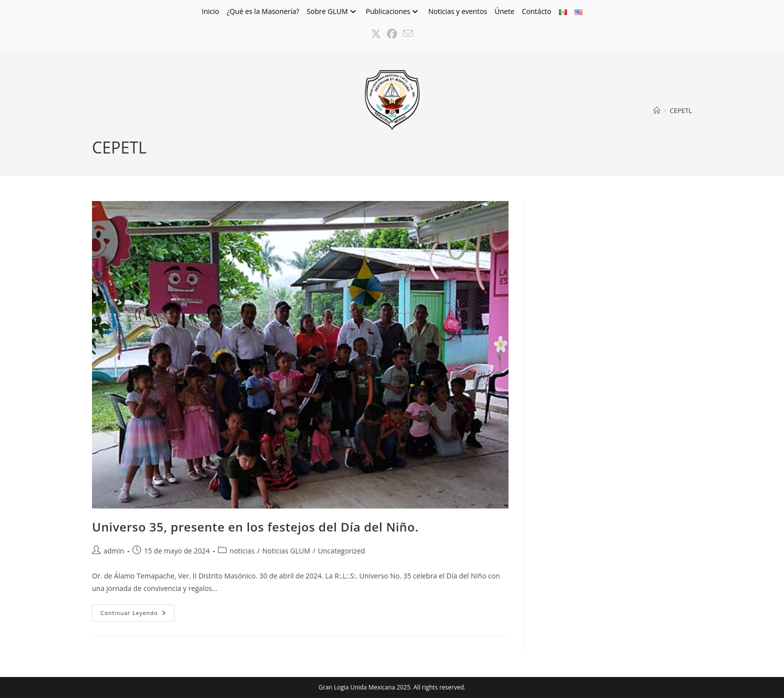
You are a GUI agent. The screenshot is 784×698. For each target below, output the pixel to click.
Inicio (210, 11)
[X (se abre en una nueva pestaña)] (376, 34)
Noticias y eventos (457, 11)
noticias (242, 551)
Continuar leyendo (137, 615)
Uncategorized (341, 551)
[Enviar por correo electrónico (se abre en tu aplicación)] (408, 34)
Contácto (537, 11)
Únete (504, 11)
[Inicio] (657, 110)
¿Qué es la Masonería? (263, 11)
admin (114, 551)
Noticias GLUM (286, 551)
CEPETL (681, 110)
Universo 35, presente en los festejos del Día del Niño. (255, 527)
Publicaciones (393, 11)
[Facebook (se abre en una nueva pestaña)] (392, 34)
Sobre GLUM (332, 11)
